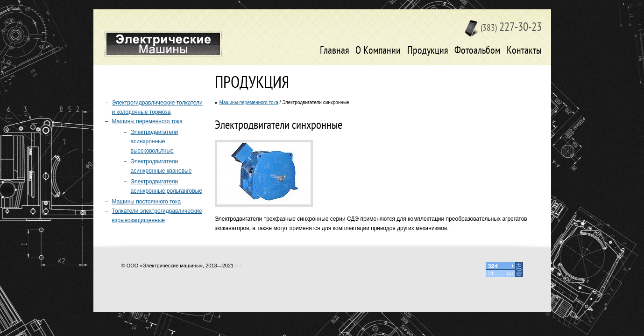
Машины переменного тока (249, 102)
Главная (335, 51)
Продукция (428, 51)
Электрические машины (163, 44)
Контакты (524, 51)
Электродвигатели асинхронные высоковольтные (155, 141)
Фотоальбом (477, 51)
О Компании (378, 51)
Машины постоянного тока (147, 202)
